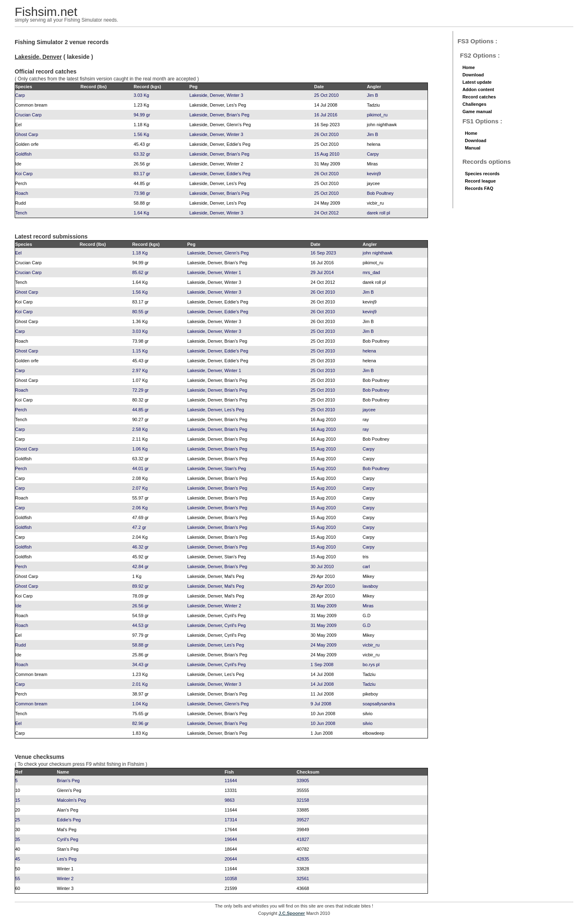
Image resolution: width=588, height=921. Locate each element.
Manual (472, 148)
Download (473, 75)
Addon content (478, 89)
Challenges (474, 104)
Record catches (479, 97)
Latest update (477, 82)
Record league (480, 181)
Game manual (477, 112)
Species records (482, 174)
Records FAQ (479, 188)
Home (469, 67)
